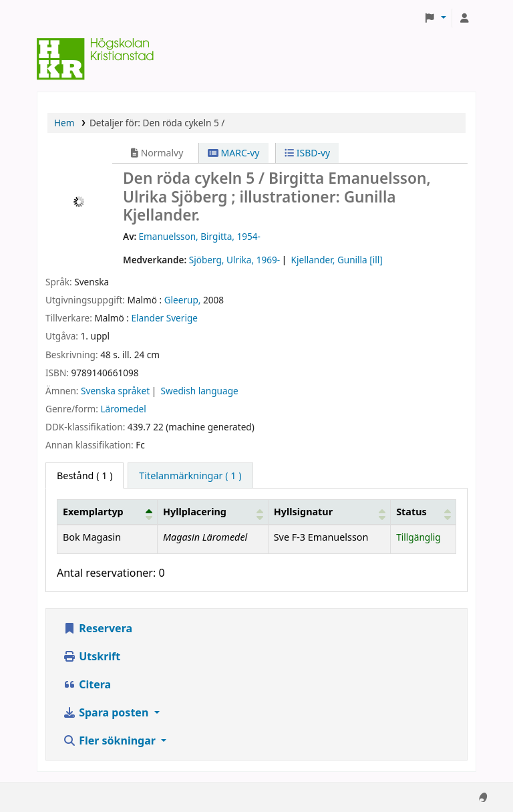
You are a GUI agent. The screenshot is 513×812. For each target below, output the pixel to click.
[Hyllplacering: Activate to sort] (212, 512)
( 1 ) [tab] (84, 476)
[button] (435, 18)
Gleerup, (183, 300)
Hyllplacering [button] (195, 512)
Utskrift (92, 656)
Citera (87, 684)
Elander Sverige (164, 318)
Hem (64, 123)
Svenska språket (115, 391)
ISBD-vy (307, 153)
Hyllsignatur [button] (303, 512)
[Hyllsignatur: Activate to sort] (329, 512)
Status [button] (411, 512)
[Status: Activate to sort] (423, 512)
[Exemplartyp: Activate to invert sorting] (108, 512)
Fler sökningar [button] (111, 740)
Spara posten (107, 712)
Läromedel (123, 409)
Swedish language (200, 391)
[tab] (190, 476)
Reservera (98, 628)
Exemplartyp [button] (93, 512)
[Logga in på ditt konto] (464, 18)
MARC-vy (234, 153)
